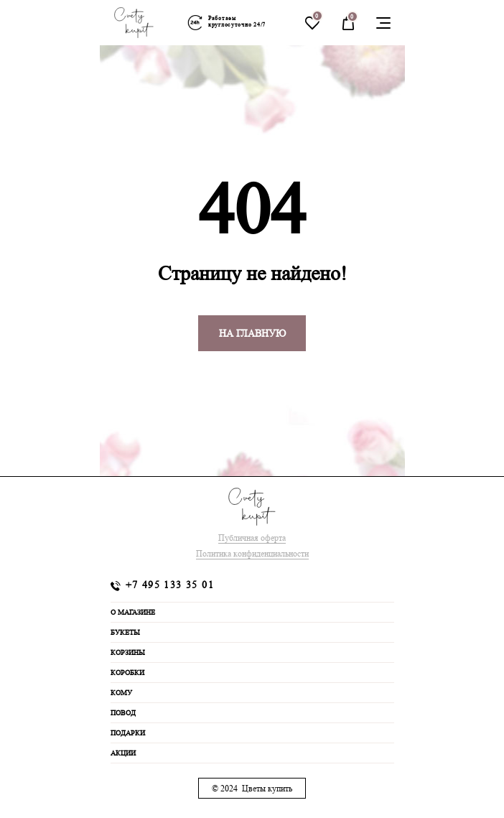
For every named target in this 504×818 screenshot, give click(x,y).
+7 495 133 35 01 (170, 585)
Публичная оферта (252, 538)
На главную (252, 333)
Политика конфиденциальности (252, 553)
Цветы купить (267, 788)
